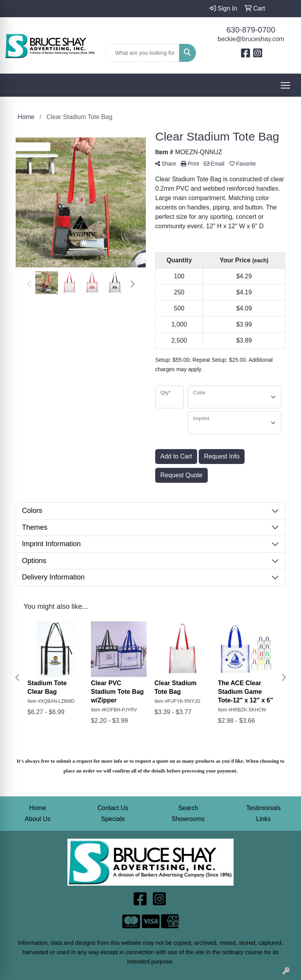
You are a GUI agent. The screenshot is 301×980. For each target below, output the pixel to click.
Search (188, 808)
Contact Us (113, 808)
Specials (113, 819)
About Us (38, 819)
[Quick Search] (142, 53)
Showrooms (188, 819)
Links (263, 819)
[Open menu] (285, 85)
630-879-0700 (251, 30)
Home (38, 808)
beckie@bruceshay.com (251, 39)
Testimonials (263, 808)
